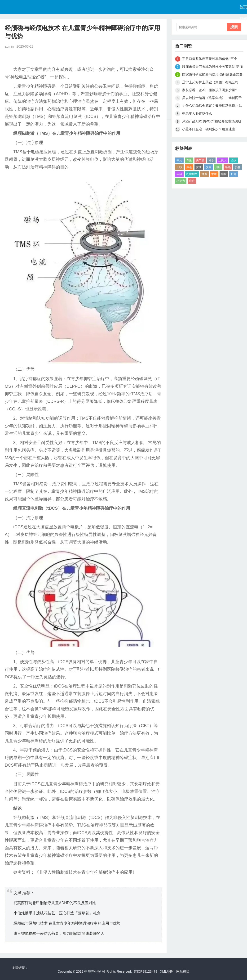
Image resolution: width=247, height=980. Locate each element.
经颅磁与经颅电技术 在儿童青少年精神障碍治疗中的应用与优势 (67, 923)
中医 (214, 174)
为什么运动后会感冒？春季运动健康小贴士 (212, 106)
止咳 (179, 167)
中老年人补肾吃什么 (197, 113)
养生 (189, 160)
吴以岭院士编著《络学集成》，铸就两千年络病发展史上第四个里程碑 (212, 99)
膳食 (224, 174)
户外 (234, 174)
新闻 (243, 19)
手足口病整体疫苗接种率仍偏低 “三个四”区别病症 (210, 60)
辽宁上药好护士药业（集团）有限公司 (210, 82)
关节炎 (200, 160)
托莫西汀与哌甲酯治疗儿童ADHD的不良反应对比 (55, 903)
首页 (243, 7)
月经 (218, 167)
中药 (179, 160)
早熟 (228, 167)
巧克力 (181, 181)
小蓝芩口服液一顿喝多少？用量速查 (209, 129)
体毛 (189, 167)
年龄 (179, 174)
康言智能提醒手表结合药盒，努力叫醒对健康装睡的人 (59, 933)
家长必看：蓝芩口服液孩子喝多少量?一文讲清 (211, 91)
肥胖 (238, 167)
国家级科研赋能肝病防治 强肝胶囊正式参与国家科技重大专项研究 (212, 75)
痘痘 (192, 181)
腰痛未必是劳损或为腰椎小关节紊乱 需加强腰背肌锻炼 (212, 67)
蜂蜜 (204, 174)
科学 (211, 160)
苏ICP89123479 (146, 971)
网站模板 (183, 971)
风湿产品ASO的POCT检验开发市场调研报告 (212, 122)
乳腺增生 (192, 174)
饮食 (208, 167)
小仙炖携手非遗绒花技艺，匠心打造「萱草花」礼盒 (57, 913)
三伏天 (222, 160)
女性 (199, 167)
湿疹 (234, 160)
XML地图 (167, 971)
